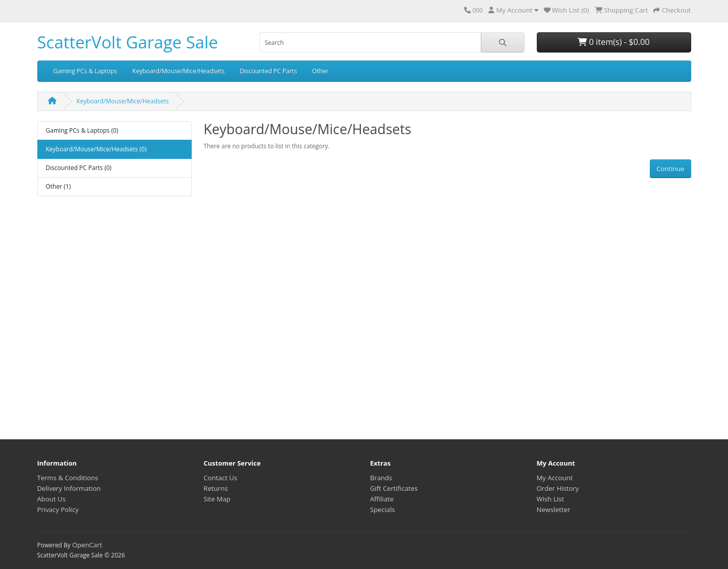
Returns (216, 488)
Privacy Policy (58, 509)
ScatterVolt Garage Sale (128, 42)
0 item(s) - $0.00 (613, 42)
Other (321, 71)
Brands (381, 478)
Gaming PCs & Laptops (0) (82, 130)
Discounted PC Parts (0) (79, 168)
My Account (555, 478)
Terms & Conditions (68, 478)
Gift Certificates (394, 488)
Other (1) (59, 186)
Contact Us (221, 478)
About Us (51, 499)
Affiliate (382, 499)
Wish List (551, 499)
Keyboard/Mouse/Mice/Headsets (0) (96, 149)
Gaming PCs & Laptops (86, 71)
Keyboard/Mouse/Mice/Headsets (178, 71)
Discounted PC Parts (268, 71)
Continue (670, 168)
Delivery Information (69, 488)
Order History (558, 488)
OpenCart (87, 545)
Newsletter (554, 509)
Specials (383, 509)
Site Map (217, 499)
